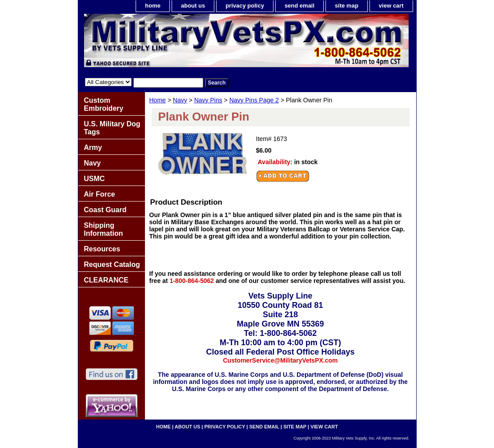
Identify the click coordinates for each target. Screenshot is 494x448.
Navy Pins (208, 100)
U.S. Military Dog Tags (112, 128)
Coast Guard (105, 210)
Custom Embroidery (104, 104)
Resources (102, 249)
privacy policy (245, 6)
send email (299, 6)
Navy (180, 100)
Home (158, 100)
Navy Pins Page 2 (254, 100)
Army (93, 147)
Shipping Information (104, 229)
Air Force (100, 194)
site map (347, 6)
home (153, 6)
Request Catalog (112, 264)
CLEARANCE (106, 280)
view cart (391, 6)
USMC (94, 179)
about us (193, 6)
